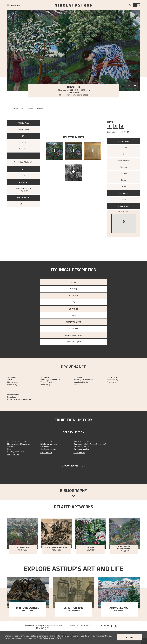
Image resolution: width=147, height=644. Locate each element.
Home (16, 109)
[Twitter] (116, 627)
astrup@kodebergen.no (85, 626)
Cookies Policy (56, 638)
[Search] (130, 5)
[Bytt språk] (139, 5)
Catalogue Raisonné (27, 109)
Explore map (119, 611)
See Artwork (28, 611)
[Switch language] (135, 5)
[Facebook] (111, 627)
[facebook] (110, 126)
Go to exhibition (73, 611)
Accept (130, 637)
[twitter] (116, 126)
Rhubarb (39, 109)
